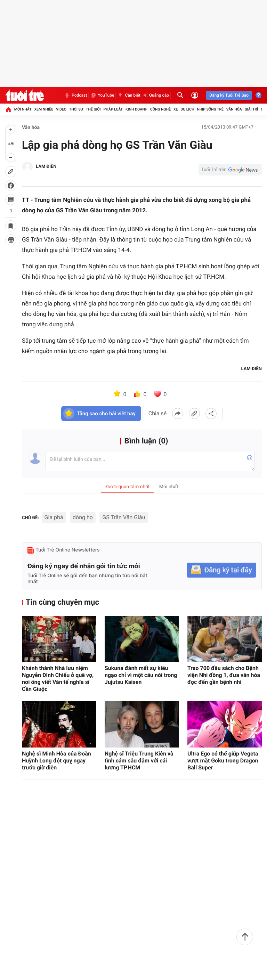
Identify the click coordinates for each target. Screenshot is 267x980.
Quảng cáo (156, 95)
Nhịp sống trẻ (210, 109)
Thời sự (76, 109)
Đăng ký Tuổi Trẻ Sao (229, 95)
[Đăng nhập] (195, 95)
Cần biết (129, 95)
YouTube (102, 95)
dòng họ (83, 517)
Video (61, 109)
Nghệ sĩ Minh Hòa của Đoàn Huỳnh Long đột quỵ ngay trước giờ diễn (56, 761)
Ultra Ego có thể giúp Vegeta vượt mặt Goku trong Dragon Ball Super (223, 761)
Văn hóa (234, 109)
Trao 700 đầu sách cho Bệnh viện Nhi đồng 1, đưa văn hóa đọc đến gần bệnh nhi (224, 675)
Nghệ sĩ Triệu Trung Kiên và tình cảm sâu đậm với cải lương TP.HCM (139, 761)
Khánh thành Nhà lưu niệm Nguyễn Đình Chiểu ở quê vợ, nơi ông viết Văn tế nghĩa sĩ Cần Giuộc (58, 679)
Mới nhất (23, 109)
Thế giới (93, 109)
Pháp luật (113, 109)
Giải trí (251, 109)
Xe (176, 109)
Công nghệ (160, 109)
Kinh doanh (136, 109)
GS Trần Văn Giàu (124, 517)
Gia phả (54, 517)
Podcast (75, 95)
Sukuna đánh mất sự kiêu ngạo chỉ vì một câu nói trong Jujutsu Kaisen (141, 675)
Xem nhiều (44, 109)
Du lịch (187, 109)
